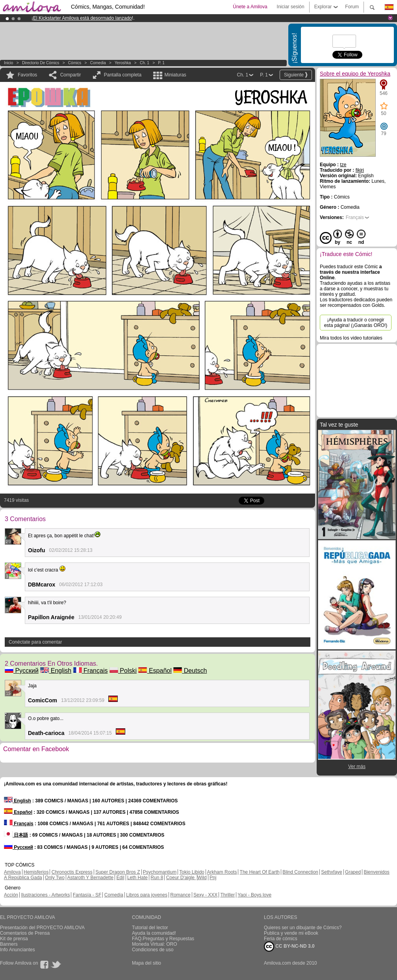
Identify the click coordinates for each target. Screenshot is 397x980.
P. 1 (161, 63)
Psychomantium (160, 872)
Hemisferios (36, 872)
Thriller (227, 895)
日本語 (16, 835)
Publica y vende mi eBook (291, 933)
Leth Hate (137, 878)
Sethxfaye (331, 872)
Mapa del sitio (147, 963)
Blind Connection (300, 872)
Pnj (213, 878)
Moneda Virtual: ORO (155, 944)
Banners (9, 944)
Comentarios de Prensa (25, 933)
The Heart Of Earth (260, 872)
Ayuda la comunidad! (154, 933)
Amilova (12, 872)
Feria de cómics (281, 939)
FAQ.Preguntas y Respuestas (163, 939)
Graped (353, 872)
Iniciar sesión (291, 7)
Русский (22, 671)
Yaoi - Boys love (254, 895)
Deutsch (190, 671)
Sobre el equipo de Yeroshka (355, 74)
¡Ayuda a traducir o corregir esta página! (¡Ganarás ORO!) (356, 323)
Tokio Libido (192, 872)
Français (91, 671)
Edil (121, 878)
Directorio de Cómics (41, 63)
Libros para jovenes (147, 895)
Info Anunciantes (18, 950)
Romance (180, 895)
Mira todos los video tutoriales (351, 338)
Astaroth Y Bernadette (91, 878)
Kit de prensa (14, 939)
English (56, 671)
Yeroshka (123, 63)
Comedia (98, 63)
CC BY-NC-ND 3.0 (289, 947)
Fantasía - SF (87, 895)
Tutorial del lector (150, 928)
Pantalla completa (123, 75)
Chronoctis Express (72, 872)
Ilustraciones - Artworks (45, 895)
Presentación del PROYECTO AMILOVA (42, 928)
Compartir (71, 75)
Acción (11, 895)
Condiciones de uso (153, 950)
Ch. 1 (145, 63)
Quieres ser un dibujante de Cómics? (303, 928)
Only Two (55, 878)
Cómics (75, 63)
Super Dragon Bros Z (118, 872)
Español (155, 671)
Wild (202, 878)
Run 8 (157, 878)
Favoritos (27, 75)
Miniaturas (175, 75)
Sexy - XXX (205, 895)
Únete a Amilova (250, 7)
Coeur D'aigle (181, 878)
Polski (123, 671)
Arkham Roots (222, 872)
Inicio (8, 63)
